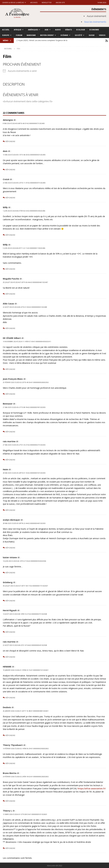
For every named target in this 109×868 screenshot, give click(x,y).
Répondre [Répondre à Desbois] (10, 735)
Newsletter (47, 2)
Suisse (92, 35)
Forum (19, 35)
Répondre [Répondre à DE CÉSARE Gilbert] (10, 369)
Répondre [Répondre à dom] (10, 169)
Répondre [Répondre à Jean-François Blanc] (10, 394)
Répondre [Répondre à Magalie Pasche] (10, 293)
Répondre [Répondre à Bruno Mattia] (10, 801)
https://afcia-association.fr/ (92, 788)
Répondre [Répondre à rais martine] (10, 459)
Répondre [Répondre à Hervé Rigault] (10, 632)
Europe (6, 35)
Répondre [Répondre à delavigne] (10, 141)
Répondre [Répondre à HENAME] (10, 697)
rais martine (9, 441)
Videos (102, 35)
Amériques (33, 30)
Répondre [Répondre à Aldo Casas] (10, 328)
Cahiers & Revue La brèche (13, 2)
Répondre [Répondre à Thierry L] (10, 848)
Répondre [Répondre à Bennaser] (10, 431)
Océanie (64, 35)
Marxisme (31, 35)
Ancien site (60, 2)
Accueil (6, 30)
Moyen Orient (47, 35)
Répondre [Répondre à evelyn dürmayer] (10, 547)
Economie (94, 30)
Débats (68, 30)
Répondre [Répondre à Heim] (10, 510)
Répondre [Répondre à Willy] (10, 234)
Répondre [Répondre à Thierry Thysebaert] (10, 763)
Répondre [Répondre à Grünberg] (10, 600)
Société (78, 35)
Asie (47, 30)
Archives (34, 2)
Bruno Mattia (10, 773)
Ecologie (81, 30)
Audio (58, 30)
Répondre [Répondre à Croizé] (10, 197)
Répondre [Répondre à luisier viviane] (10, 572)
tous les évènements (95, 22)
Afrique (18, 30)
